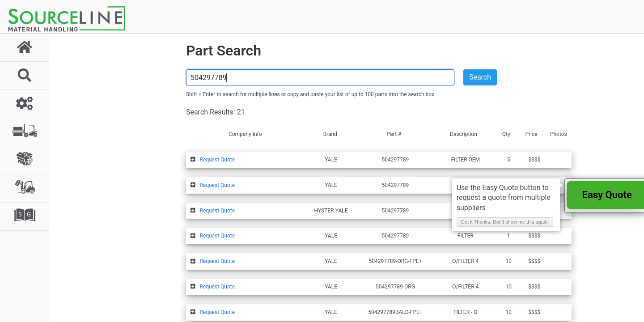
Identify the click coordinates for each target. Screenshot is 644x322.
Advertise (360, 312)
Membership (316, 312)
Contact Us (401, 312)
